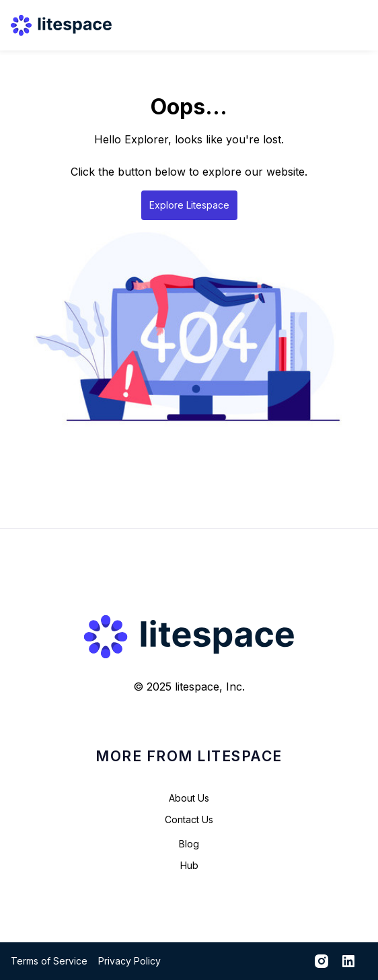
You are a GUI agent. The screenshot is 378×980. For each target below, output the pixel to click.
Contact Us (189, 819)
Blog (189, 844)
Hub (189, 865)
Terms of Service (49, 961)
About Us (189, 798)
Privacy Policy (129, 961)
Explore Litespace (189, 205)
